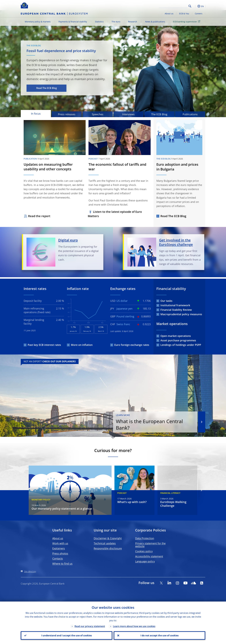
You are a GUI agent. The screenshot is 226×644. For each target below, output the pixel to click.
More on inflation (82, 345)
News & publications (155, 22)
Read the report (39, 216)
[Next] (201, 490)
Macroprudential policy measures (181, 314)
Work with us (60, 543)
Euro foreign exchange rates (132, 345)
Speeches (98, 114)
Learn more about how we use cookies (134, 626)
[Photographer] (204, 109)
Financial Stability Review (176, 310)
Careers (199, 14)
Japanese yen (124, 309)
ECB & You (184, 14)
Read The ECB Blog (47, 88)
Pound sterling (125, 316)
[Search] (173, 6)
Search (190, 6)
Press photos (60, 553)
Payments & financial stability (73, 22)
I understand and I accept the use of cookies (67, 635)
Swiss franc (123, 324)
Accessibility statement (149, 556)
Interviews (128, 114)
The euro (116, 22)
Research (133, 22)
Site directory (30, 571)
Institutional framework (175, 305)
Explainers (59, 548)
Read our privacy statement (90, 626)
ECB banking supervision (187, 21)
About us (169, 14)
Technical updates (105, 543)
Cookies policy (144, 551)
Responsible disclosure (108, 548)
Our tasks (166, 301)
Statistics (99, 22)
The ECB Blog (159, 114)
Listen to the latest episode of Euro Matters (115, 214)
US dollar (122, 301)
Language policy (145, 561)
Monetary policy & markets (38, 22)
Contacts (58, 558)
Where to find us (62, 564)
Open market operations (176, 336)
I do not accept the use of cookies (160, 635)
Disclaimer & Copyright (108, 538)
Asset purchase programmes (178, 340)
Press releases (67, 114)
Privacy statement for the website (150, 545)
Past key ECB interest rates (44, 345)
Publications (190, 114)
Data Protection (145, 538)
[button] (195, 6)
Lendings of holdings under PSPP (181, 345)
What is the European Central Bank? (155, 422)
